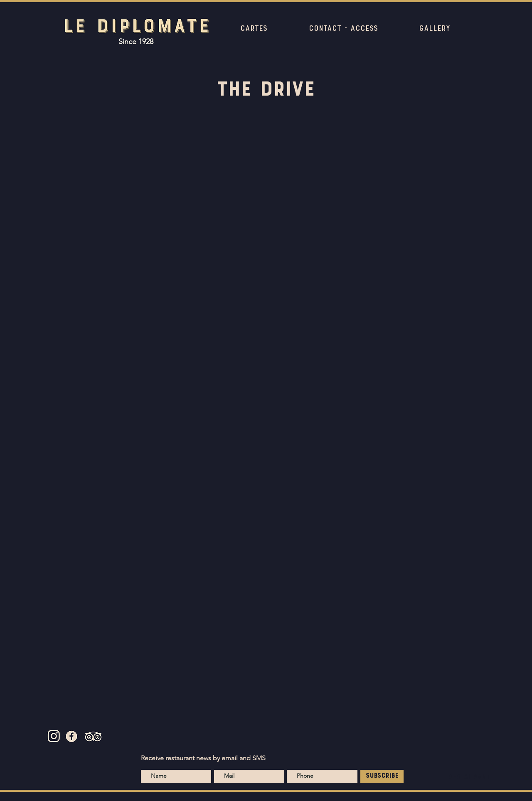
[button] (254, 29)
